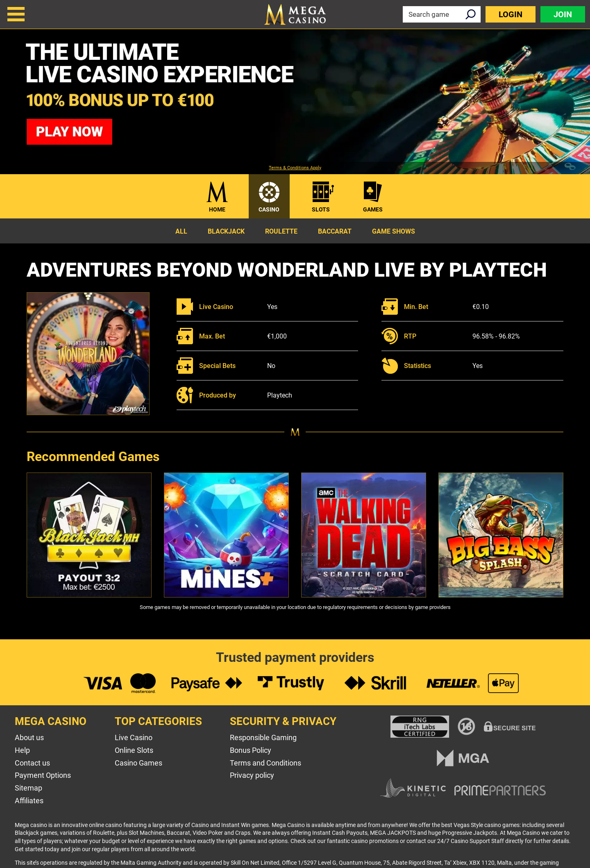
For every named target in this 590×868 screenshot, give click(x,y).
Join (563, 14)
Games (373, 209)
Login (511, 14)
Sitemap (28, 788)
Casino (269, 209)
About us (29, 737)
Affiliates (29, 801)
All (181, 231)
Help (22, 750)
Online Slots (134, 750)
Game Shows (394, 231)
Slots (321, 209)
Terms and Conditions (265, 763)
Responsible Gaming (263, 737)
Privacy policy (252, 775)
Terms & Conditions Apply (295, 168)
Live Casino (134, 737)
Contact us (32, 763)
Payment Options (43, 775)
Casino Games (138, 763)
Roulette (281, 231)
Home (217, 209)
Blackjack (226, 231)
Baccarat (335, 231)
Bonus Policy (251, 750)
